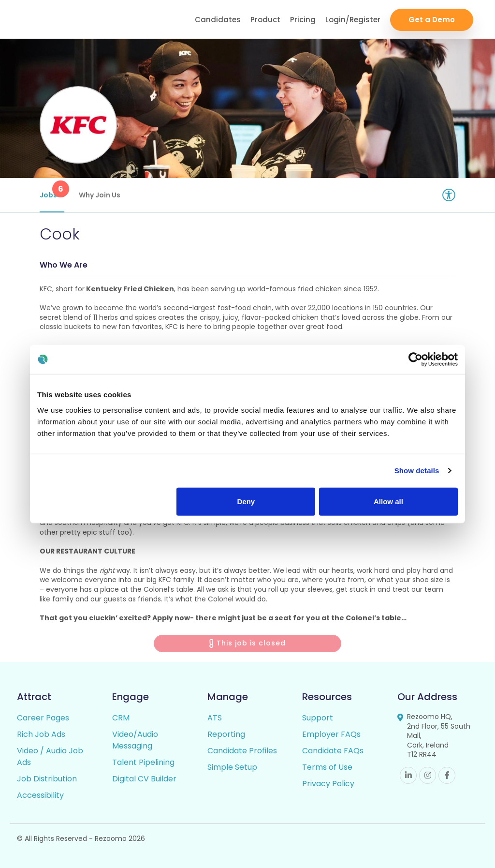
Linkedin (408, 775)
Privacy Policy (328, 784)
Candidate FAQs (333, 751)
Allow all (388, 501)
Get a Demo (432, 20)
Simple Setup (232, 767)
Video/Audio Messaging (135, 740)
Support (318, 718)
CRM (121, 718)
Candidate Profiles (242, 751)
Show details (417, 471)
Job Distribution (47, 779)
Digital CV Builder (144, 779)
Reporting (226, 734)
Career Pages (43, 718)
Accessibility (40, 795)
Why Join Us (100, 195)
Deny (246, 501)
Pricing (303, 20)
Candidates (218, 20)
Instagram (428, 775)
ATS (215, 718)
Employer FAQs (331, 734)
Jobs (52, 190)
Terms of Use (327, 767)
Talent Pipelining (143, 762)
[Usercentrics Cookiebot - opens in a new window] (415, 359)
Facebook (447, 775)
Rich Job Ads (41, 734)
